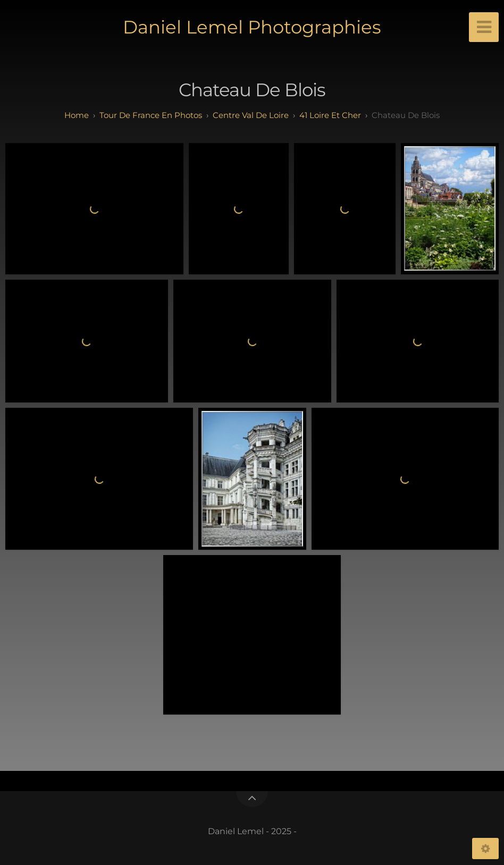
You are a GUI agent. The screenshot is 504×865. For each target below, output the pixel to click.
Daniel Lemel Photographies (252, 27)
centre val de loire (251, 115)
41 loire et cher (330, 115)
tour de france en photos (151, 115)
